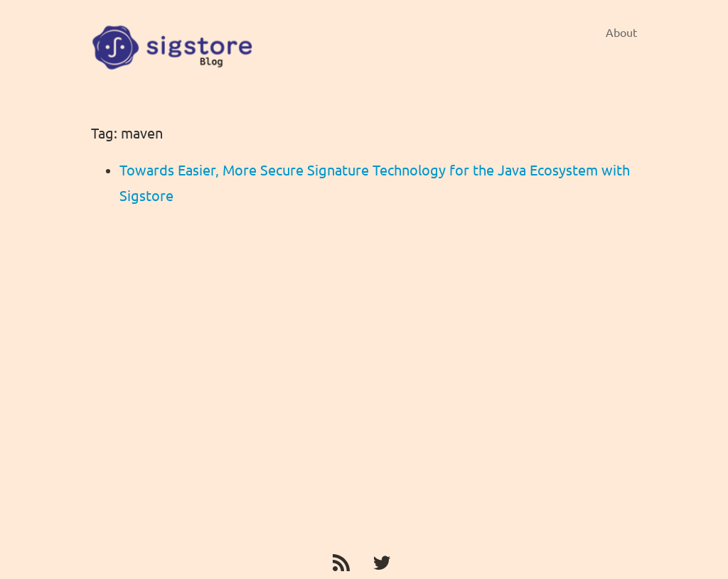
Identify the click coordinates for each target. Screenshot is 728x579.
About (621, 33)
